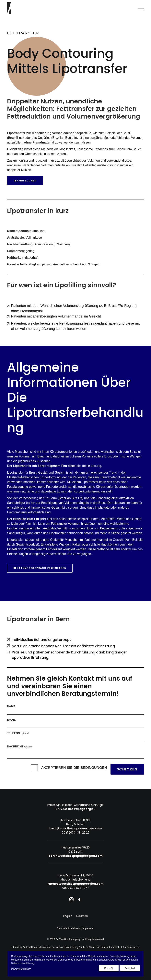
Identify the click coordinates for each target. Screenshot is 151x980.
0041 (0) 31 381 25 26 (76, 833)
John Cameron (128, 947)
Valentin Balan (63, 947)
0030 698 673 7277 (76, 888)
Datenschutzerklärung (23, 963)
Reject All (109, 968)
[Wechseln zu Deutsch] (82, 916)
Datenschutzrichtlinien (68, 928)
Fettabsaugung (18, 487)
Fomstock (114, 947)
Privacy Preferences (21, 969)
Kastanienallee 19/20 (76, 847)
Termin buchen (25, 181)
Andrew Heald (30, 947)
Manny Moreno (47, 947)
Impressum (88, 928)
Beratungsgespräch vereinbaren (40, 568)
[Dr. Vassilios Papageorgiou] (9, 8)
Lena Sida (88, 947)
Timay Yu (77, 947)
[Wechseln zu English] (68, 916)
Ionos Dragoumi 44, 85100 (75, 875)
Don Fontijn (102, 947)
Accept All (130, 968)
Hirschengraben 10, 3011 (76, 820)
